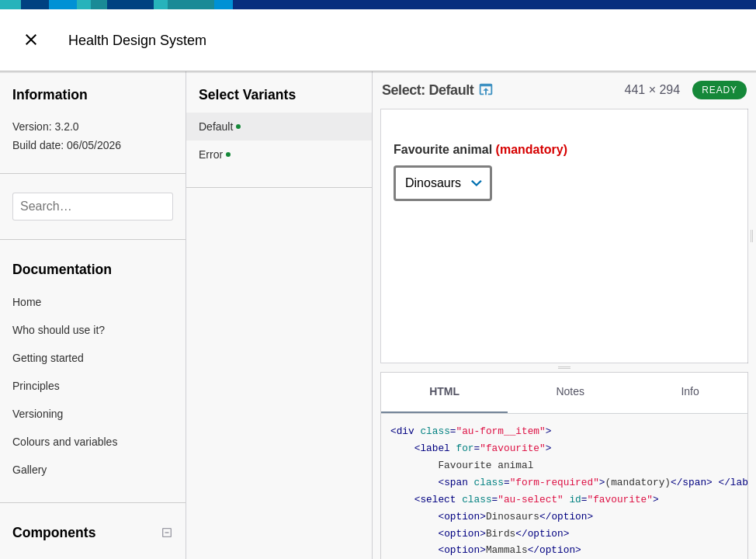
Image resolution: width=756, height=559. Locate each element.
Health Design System (137, 40)
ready (720, 90)
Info (690, 391)
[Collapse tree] (167, 533)
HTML (444, 391)
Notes (570, 391)
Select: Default (438, 90)
